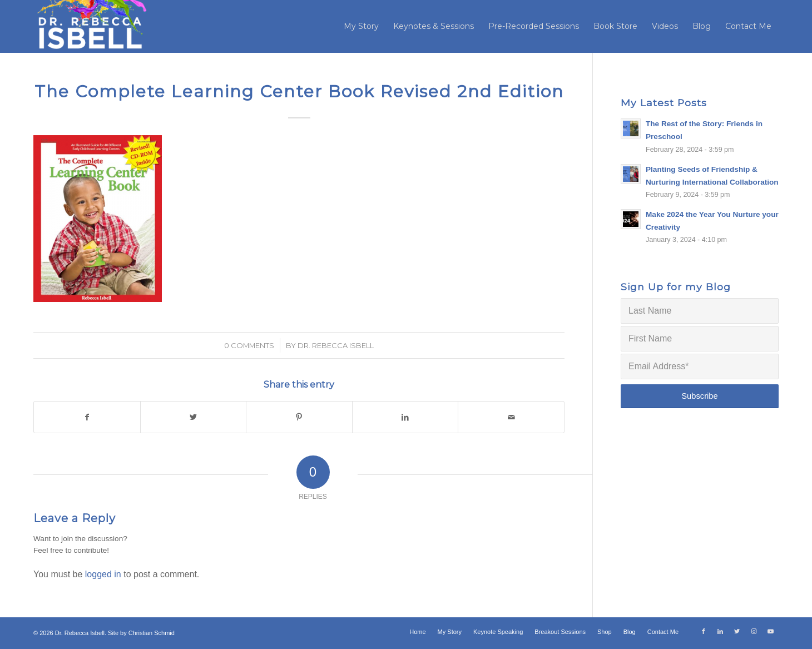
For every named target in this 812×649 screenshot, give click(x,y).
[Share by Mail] (511, 417)
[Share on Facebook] (87, 417)
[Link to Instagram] (754, 631)
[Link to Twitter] (737, 631)
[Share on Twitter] (194, 417)
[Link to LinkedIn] (720, 631)
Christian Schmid (152, 633)
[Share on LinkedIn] (405, 417)
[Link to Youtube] (770, 631)
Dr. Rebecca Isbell (336, 345)
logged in (103, 574)
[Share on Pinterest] (299, 417)
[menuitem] (361, 26)
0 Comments (249, 345)
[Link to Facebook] (704, 631)
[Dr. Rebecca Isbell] (91, 26)
